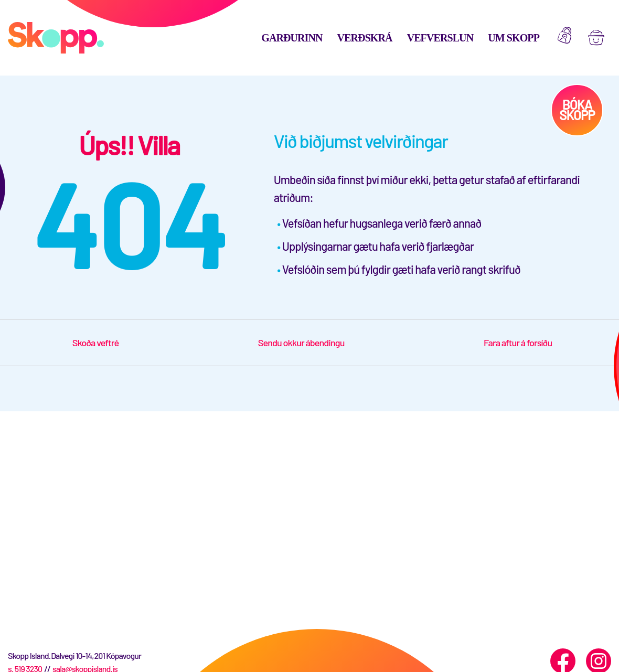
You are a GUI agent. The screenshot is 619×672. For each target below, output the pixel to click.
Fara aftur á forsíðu (518, 343)
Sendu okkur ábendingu (301, 343)
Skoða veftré (95, 343)
